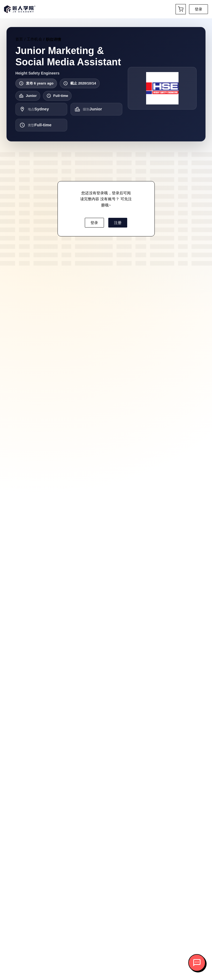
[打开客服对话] (197, 963)
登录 (198, 9)
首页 (19, 39)
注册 (118, 223)
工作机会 (34, 39)
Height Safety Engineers (37, 73)
